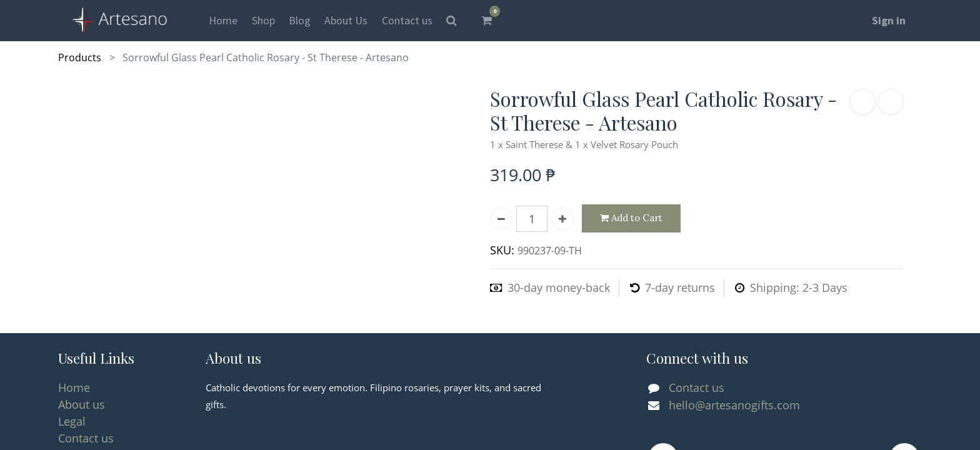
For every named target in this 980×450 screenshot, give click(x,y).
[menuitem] (223, 20)
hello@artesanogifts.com (734, 405)
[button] (862, 102)
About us (82, 404)
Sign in (889, 20)
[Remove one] (501, 219)
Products (80, 57)
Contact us (86, 438)
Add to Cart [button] (631, 218)
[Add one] (562, 219)
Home (74, 387)
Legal (72, 421)
